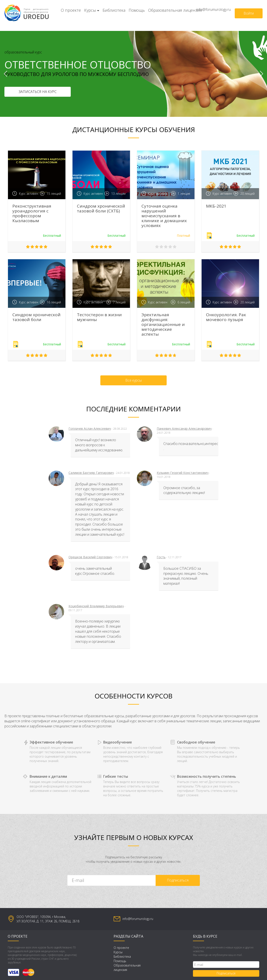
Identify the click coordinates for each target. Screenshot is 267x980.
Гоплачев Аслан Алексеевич (90, 429)
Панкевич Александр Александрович (184, 429)
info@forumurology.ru (214, 9)
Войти (249, 13)
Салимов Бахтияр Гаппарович (91, 473)
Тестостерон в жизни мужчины (99, 317)
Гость (161, 557)
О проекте (71, 10)
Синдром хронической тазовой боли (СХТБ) (101, 208)
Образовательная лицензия (175, 10)
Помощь (137, 10)
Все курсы (133, 380)
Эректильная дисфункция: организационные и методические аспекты (163, 324)
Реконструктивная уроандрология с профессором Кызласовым (32, 213)
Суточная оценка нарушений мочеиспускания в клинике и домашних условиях (164, 216)
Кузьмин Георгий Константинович (183, 473)
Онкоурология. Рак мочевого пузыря (226, 317)
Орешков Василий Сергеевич (90, 557)
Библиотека (114, 10)
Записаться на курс (38, 92)
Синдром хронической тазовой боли (36, 317)
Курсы (90, 10)
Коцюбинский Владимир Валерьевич (96, 606)
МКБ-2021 (216, 206)
